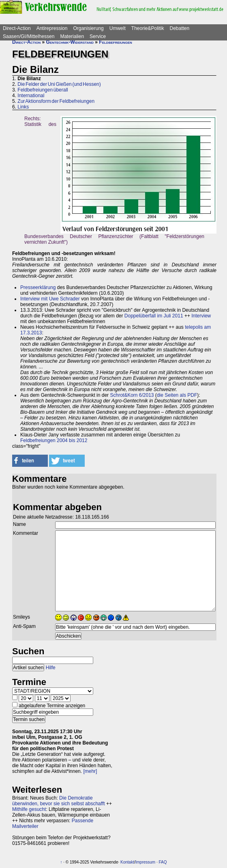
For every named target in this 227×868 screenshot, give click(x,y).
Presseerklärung (38, 287)
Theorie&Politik (148, 28)
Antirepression (52, 28)
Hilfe (51, 668)
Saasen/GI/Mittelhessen (29, 36)
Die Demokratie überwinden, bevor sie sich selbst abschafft (59, 801)
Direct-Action (17, 28)
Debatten (180, 28)
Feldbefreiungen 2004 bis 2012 (54, 440)
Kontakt (127, 862)
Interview (201, 316)
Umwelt (118, 28)
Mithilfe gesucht (29, 809)
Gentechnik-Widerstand (70, 42)
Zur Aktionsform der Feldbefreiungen (56, 101)
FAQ (163, 862)
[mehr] (90, 771)
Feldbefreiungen (116, 42)
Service (98, 36)
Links (23, 107)
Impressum (145, 862)
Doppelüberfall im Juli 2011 (154, 316)
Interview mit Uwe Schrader (50, 299)
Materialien (72, 36)
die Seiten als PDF (177, 395)
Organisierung (88, 28)
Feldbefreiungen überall (43, 90)
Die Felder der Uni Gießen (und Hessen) (59, 84)
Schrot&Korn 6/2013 (132, 395)
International (31, 96)
